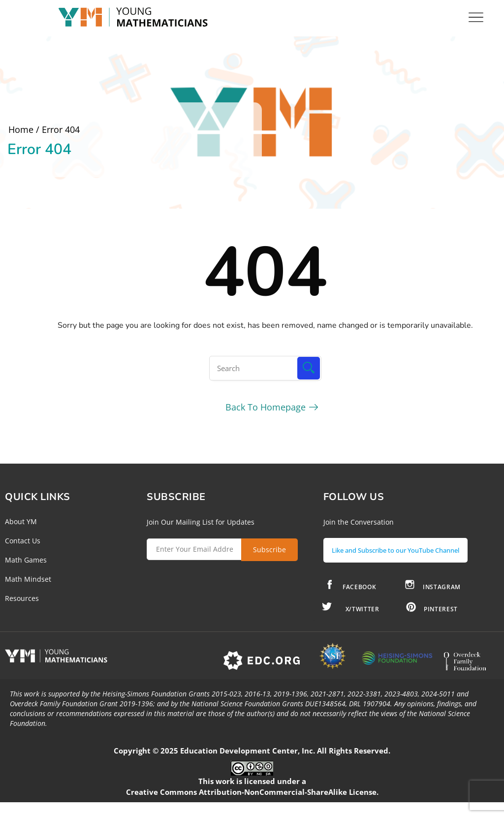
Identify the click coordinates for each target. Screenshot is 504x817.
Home (21, 129)
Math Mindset (28, 579)
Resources (22, 598)
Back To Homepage (266, 407)
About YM (21, 521)
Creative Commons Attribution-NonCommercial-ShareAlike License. (252, 792)
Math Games (26, 560)
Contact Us (23, 541)
